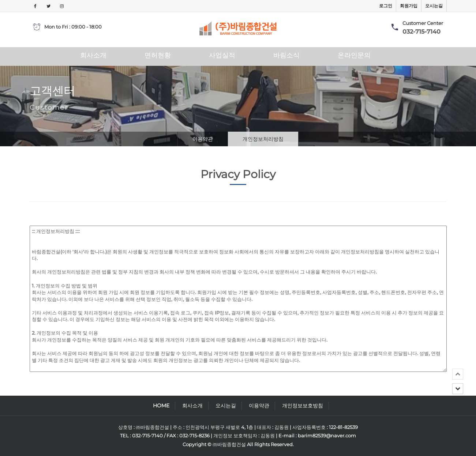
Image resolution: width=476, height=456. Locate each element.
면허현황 (158, 55)
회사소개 (93, 55)
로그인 (386, 6)
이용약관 (203, 139)
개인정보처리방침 (263, 139)
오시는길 (434, 6)
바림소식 (286, 55)
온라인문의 (354, 55)
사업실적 (222, 55)
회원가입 (409, 6)
